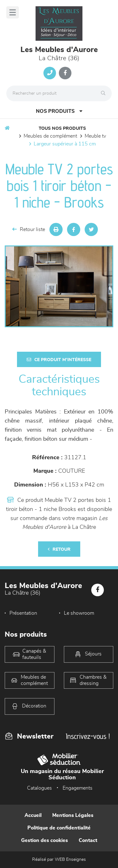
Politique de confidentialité (59, 828)
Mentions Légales (73, 815)
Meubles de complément (50, 136)
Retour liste (29, 229)
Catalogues (39, 788)
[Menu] (13, 12)
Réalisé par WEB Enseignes (59, 860)
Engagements (78, 788)
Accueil (33, 815)
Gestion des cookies (45, 840)
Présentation (23, 613)
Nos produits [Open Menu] (59, 111)
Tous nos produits (62, 129)
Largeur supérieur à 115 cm (65, 144)
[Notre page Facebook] (65, 73)
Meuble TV (95, 136)
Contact (88, 840)
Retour (59, 549)
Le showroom (79, 613)
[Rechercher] (105, 93)
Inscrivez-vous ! (88, 736)
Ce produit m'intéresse (59, 360)
